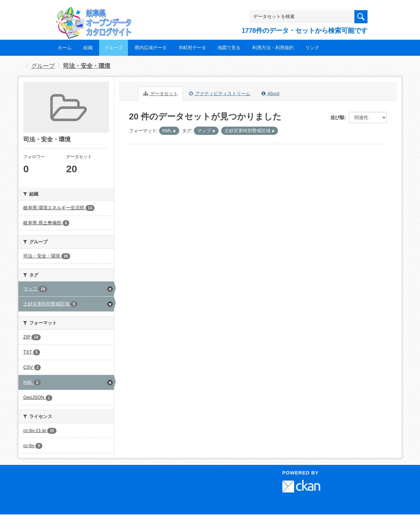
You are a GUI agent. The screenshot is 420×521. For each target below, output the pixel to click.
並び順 (337, 117)
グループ (114, 48)
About (271, 94)
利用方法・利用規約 (273, 48)
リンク (312, 48)
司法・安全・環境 (87, 66)
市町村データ (192, 48)
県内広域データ (151, 48)
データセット (161, 94)
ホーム (65, 48)
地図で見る (229, 48)
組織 (88, 48)
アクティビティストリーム (220, 94)
